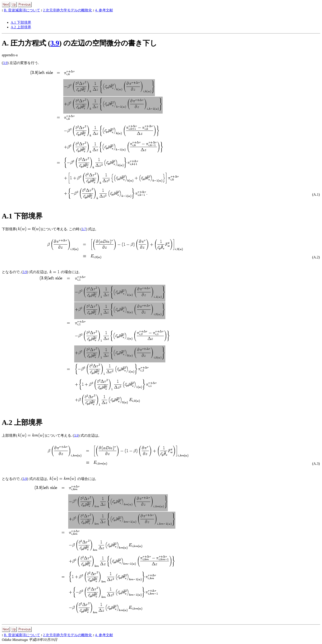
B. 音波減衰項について (22, 10)
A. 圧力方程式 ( (26, 43)
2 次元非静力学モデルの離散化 (68, 10)
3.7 (84, 229)
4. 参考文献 (104, 10)
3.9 (55, 43)
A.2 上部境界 (21, 27)
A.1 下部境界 (21, 22)
